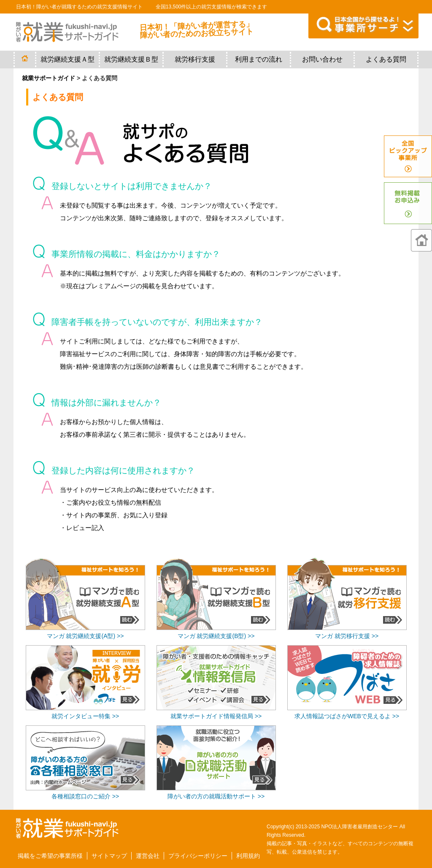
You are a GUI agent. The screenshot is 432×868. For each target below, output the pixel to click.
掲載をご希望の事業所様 (50, 856)
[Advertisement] (347, 750)
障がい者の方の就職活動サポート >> (216, 796)
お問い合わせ (322, 59)
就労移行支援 (195, 59)
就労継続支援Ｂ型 (131, 59)
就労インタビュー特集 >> (85, 716)
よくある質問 (386, 59)
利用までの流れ (259, 59)
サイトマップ (109, 856)
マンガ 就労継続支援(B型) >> (216, 636)
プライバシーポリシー (198, 856)
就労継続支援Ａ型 (67, 59)
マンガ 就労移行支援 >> (347, 636)
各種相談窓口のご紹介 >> (85, 796)
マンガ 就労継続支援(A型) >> (85, 636)
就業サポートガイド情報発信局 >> (216, 716)
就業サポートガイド (49, 78)
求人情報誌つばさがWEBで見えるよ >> (347, 716)
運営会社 (148, 856)
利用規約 (248, 856)
